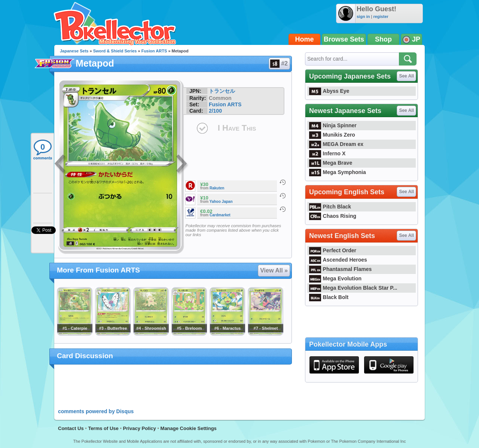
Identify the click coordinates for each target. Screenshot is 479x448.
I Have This (237, 128)
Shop (383, 39)
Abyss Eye (329, 91)
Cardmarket (220, 215)
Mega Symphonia (338, 172)
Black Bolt (329, 297)
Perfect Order (333, 250)
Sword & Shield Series (115, 51)
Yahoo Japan (221, 202)
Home (305, 39)
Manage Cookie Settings (189, 428)
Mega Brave (331, 163)
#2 (279, 64)
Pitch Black (330, 207)
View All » (274, 270)
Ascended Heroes (338, 260)
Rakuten (217, 188)
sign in (363, 16)
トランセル (222, 91)
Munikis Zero (332, 135)
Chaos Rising (333, 216)
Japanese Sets (74, 51)
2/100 (215, 111)
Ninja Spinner (333, 125)
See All (406, 76)
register (381, 16)
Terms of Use (103, 428)
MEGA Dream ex (336, 144)
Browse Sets (344, 39)
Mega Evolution (335, 278)
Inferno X (327, 153)
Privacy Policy (140, 428)
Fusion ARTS (154, 51)
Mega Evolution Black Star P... (353, 288)
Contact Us (71, 428)
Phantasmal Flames (340, 269)
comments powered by (96, 411)
